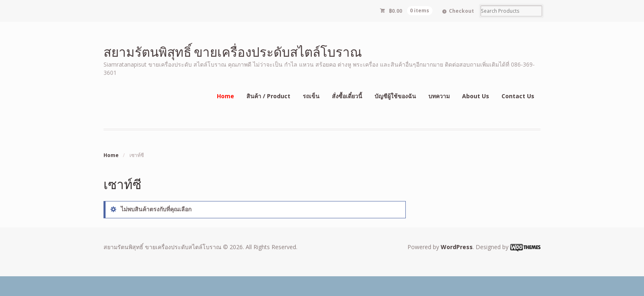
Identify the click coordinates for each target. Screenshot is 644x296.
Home (225, 96)
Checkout (461, 11)
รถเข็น (311, 96)
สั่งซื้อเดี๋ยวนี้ (347, 96)
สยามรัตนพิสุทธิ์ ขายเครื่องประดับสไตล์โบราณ (233, 52)
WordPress (457, 247)
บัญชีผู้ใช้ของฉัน (395, 96)
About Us (476, 96)
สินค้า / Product (268, 96)
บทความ (439, 96)
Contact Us (518, 96)
